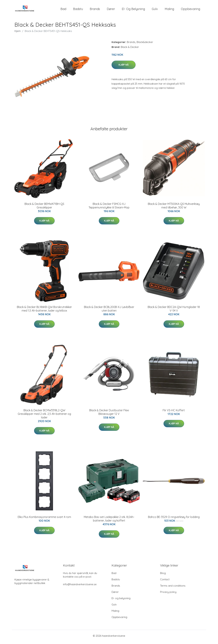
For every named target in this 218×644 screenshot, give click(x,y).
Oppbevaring (190, 10)
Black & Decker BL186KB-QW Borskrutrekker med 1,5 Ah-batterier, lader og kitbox (44, 311)
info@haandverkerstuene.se (80, 587)
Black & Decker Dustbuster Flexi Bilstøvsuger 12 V (109, 414)
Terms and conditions (173, 588)
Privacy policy (168, 594)
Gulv (155, 10)
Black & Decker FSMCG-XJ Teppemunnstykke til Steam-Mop (109, 208)
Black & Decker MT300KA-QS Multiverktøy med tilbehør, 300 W (174, 208)
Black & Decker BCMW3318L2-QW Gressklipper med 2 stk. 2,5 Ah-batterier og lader (44, 416)
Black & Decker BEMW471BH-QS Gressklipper (44, 208)
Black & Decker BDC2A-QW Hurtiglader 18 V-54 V (174, 311)
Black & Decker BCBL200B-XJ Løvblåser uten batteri (109, 311)
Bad (63, 10)
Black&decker (145, 44)
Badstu (78, 10)
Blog (163, 575)
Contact (165, 582)
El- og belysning (133, 10)
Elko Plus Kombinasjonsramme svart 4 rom (44, 519)
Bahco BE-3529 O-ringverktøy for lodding (174, 519)
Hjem (18, 33)
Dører (111, 10)
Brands (95, 10)
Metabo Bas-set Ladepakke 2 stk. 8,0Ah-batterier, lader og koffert (109, 521)
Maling (169, 10)
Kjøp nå (124, 67)
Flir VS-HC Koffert (174, 413)
